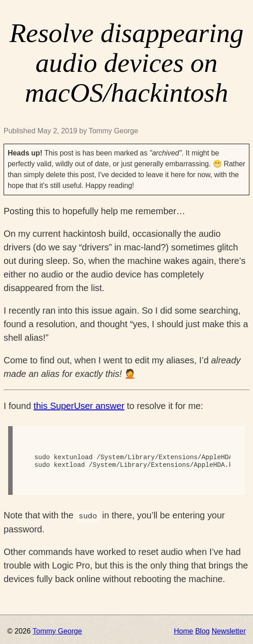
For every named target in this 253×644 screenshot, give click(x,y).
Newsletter (229, 631)
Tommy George (57, 631)
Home (184, 631)
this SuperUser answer (79, 406)
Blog (202, 631)
